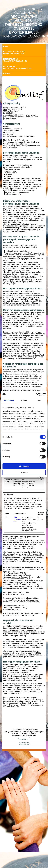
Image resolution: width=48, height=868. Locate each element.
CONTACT (7, 74)
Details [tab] (24, 400)
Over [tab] (39, 400)
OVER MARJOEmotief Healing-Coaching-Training (17, 67)
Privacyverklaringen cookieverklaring (24, 743)
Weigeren (24, 472)
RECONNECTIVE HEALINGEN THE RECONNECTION (14, 53)
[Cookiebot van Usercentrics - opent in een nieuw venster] (36, 394)
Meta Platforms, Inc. (17, 519)
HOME (6, 46)
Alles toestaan (24, 466)
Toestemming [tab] (9, 400)
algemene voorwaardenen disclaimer (24, 739)
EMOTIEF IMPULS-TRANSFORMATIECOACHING (15, 60)
